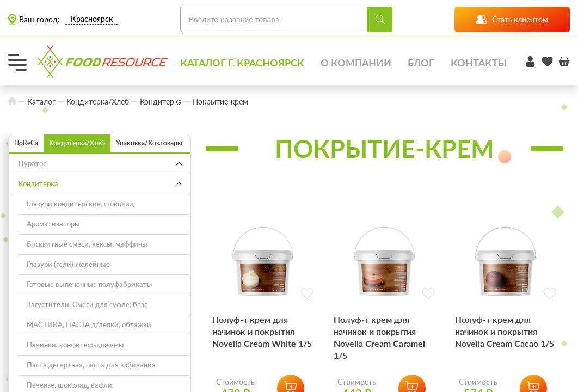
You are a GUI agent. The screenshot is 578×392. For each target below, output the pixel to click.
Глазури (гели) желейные (68, 264)
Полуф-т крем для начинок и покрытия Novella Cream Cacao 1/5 (505, 331)
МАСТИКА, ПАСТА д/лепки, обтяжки (89, 324)
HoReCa (26, 143)
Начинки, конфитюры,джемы (75, 345)
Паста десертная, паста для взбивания (91, 365)
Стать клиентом (512, 19)
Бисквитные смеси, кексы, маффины (87, 244)
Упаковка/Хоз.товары (149, 143)
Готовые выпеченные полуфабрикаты (90, 284)
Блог (421, 63)
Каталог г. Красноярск (242, 63)
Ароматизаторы (53, 224)
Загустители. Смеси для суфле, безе (87, 304)
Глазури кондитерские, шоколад (80, 204)
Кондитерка (38, 183)
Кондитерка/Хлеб (77, 143)
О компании (356, 63)
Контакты (479, 63)
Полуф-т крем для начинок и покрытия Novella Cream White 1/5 (262, 331)
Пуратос (32, 163)
